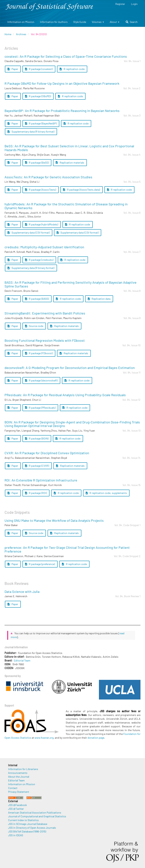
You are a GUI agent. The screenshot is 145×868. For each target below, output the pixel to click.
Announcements (18, 773)
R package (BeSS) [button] (37, 163)
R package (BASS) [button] (37, 299)
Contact (13, 788)
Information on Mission (21, 22)
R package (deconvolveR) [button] (41, 380)
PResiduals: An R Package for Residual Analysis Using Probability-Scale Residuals (65, 395)
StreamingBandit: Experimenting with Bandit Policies (45, 313)
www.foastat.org (44, 738)
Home (8, 34)
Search (132, 22)
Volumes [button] (98, 22)
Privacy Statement (19, 792)
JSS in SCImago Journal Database (28, 824)
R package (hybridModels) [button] (42, 224)
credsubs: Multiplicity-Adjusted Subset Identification (44, 247)
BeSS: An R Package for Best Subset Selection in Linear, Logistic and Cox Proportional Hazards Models (69, 148)
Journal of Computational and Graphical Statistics (37, 816)
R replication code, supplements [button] (106, 493)
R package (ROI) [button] (36, 493)
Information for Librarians (23, 769)
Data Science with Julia (22, 592)
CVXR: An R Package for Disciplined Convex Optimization (47, 453)
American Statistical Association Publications (35, 812)
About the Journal (19, 777)
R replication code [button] (72, 69)
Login (134, 4)
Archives (21, 34)
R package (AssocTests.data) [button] (82, 190)
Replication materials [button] (70, 163)
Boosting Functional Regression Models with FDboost (45, 340)
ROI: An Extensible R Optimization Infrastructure (41, 480)
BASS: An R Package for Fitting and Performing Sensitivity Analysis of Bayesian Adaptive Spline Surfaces (71, 284)
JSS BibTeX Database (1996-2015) (27, 831)
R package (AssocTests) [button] (41, 190)
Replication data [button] (99, 299)
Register (120, 4)
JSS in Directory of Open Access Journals (32, 828)
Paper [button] (13, 69)
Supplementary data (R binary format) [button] (31, 132)
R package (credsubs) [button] (39, 260)
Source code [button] (34, 326)
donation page (96, 738)
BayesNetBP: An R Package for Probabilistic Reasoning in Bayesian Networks (62, 111)
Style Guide (80, 22)
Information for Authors (54, 22)
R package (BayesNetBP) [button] (41, 123)
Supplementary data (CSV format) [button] (29, 233)
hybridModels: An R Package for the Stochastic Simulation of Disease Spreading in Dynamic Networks (66, 206)
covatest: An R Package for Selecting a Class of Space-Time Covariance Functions (66, 56)
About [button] (115, 22)
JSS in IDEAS (16, 835)
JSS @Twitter (16, 809)
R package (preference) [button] (40, 564)
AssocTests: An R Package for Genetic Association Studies (48, 177)
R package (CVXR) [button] (37, 466)
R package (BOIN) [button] (37, 438)
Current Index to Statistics (23, 820)
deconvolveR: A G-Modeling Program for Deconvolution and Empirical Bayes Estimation (70, 368)
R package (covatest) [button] (39, 69)
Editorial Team (22, 660)
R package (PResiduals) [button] (40, 408)
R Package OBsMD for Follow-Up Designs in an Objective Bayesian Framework (62, 83)
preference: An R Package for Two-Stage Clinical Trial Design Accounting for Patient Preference (67, 549)
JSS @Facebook (17, 805)
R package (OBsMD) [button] (38, 96)
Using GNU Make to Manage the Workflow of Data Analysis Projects (54, 520)
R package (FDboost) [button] (39, 353)
